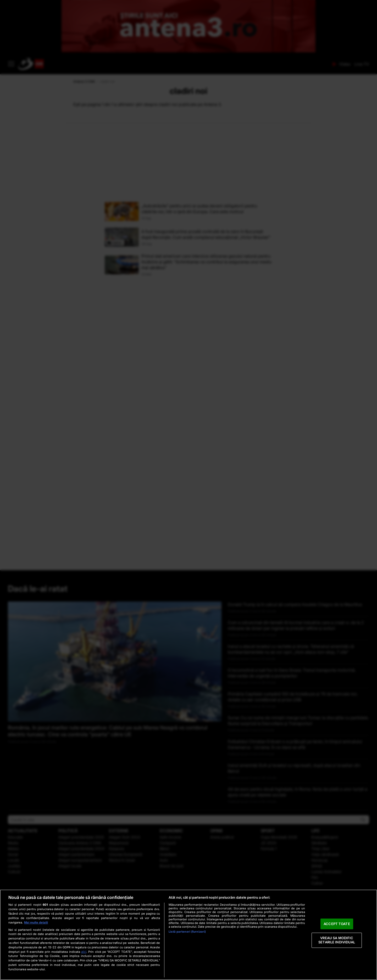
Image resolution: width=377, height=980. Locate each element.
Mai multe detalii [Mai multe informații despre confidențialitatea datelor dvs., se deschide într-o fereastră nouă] (36, 922)
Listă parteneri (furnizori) (187, 932)
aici (84, 952)
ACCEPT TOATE (337, 924)
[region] (188, 935)
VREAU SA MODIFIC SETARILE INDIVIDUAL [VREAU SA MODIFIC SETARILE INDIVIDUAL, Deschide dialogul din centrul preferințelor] (337, 940)
